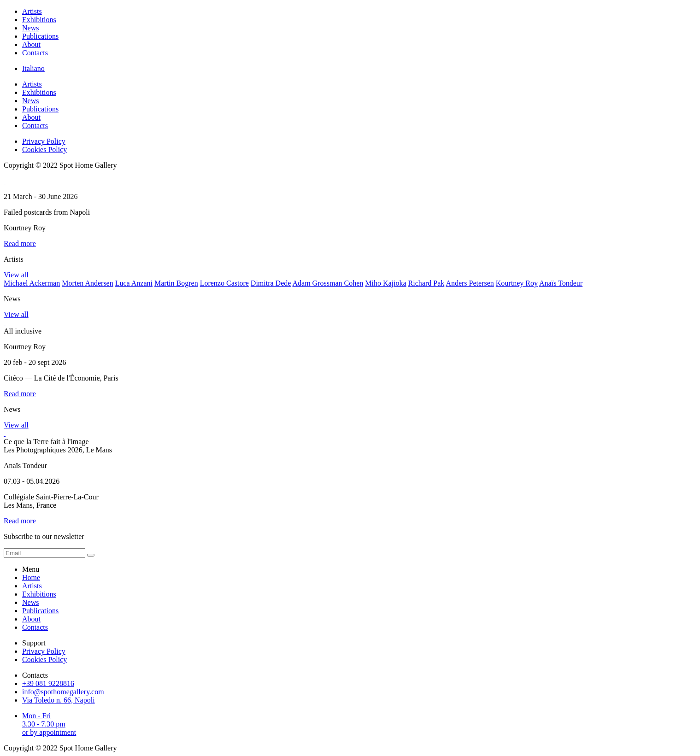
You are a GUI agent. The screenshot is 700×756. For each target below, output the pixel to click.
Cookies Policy (44, 149)
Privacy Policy (44, 141)
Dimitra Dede (271, 283)
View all (16, 275)
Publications (40, 36)
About (31, 44)
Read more (20, 243)
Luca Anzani (134, 283)
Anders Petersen (470, 283)
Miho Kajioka (385, 283)
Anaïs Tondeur (561, 283)
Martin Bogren (176, 283)
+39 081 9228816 (48, 683)
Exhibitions (39, 20)
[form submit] (91, 555)
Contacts (35, 53)
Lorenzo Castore (224, 283)
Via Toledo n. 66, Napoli (59, 700)
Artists (32, 11)
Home (31, 577)
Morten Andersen (88, 283)
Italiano (33, 68)
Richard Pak (426, 283)
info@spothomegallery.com (63, 692)
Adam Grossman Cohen (328, 283)
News (30, 28)
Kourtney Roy (517, 283)
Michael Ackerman (32, 283)
